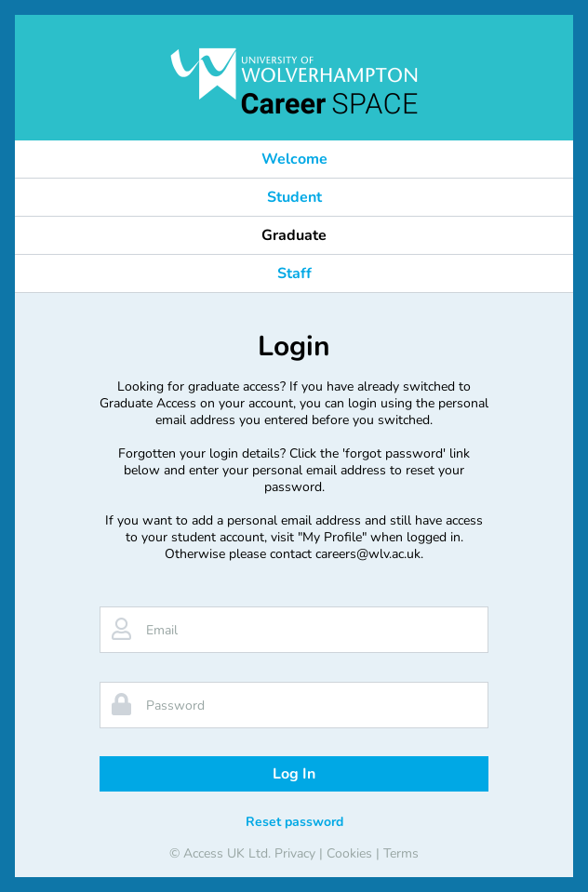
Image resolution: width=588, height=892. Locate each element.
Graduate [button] (294, 235)
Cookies (349, 853)
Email (162, 630)
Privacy (295, 853)
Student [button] (294, 197)
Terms (401, 853)
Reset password (294, 822)
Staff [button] (294, 273)
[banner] (294, 81)
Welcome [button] (294, 159)
